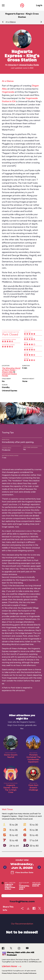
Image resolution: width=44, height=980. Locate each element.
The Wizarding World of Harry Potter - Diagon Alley (11, 370)
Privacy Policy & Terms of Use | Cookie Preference (19, 973)
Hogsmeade (8, 92)
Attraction (12, 65)
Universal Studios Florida (29, 65)
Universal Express (10, 391)
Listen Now (12, 966)
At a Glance (11, 22)
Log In (39, 5)
